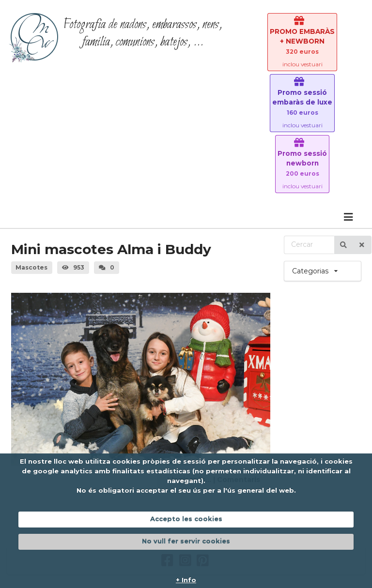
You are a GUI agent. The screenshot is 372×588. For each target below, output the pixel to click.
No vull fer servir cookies (186, 541)
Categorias (323, 268)
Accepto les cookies (186, 519)
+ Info (186, 580)
